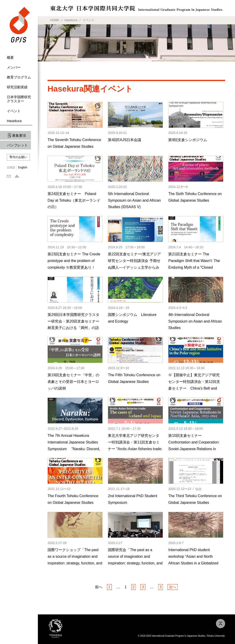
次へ (173, 587)
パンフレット (17, 145)
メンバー (14, 67)
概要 (10, 57)
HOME (55, 20)
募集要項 (19, 135)
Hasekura (14, 121)
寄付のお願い (18, 157)
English (23, 167)
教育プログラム (19, 77)
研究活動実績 (17, 87)
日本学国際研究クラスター (19, 99)
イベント (14, 111)
